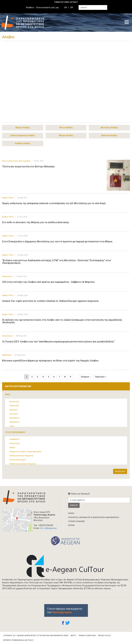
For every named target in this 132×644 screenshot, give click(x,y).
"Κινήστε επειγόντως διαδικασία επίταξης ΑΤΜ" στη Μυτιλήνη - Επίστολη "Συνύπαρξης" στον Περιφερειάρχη (57, 262)
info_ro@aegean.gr (48, 528)
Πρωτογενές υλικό (10, 161)
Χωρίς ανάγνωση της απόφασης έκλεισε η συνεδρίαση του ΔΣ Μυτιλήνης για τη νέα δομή (54, 203)
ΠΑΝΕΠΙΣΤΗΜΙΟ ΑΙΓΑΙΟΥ (66, 2)
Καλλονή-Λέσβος (109, 135)
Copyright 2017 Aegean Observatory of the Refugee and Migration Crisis (36, 636)
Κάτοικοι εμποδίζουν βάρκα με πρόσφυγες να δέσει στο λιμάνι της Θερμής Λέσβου (50, 361)
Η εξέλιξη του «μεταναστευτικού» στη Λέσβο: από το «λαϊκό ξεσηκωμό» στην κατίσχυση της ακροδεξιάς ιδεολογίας (62, 321)
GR (72, 7)
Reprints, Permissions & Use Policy (18, 640)
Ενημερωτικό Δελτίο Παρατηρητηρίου (26, 452)
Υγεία (12, 426)
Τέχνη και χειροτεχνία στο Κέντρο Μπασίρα (28, 166)
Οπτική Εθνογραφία (18, 460)
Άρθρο (12, 447)
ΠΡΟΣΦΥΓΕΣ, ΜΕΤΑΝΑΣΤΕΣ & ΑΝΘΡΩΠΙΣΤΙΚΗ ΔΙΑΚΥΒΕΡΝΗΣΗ (94, 517)
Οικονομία (14, 414)
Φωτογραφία (25, 161)
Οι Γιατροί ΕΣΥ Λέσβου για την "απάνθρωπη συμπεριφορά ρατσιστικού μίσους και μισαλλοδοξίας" (58, 342)
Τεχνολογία (14, 406)
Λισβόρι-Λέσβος (23, 143)
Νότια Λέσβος (66, 128)
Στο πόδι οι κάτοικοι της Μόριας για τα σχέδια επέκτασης (36, 222)
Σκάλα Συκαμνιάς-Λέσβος (23, 135)
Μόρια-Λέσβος (66, 135)
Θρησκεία (14, 410)
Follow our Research (80, 494)
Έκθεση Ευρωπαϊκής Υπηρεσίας (23, 464)
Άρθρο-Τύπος (8, 198)
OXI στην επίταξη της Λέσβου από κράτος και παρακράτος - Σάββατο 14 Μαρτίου (48, 282)
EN (66, 7)
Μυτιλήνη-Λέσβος (109, 128)
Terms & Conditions (87, 636)
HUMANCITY (15, 439)
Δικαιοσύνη (14, 401)
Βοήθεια (30, 7)
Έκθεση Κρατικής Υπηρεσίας (21, 456)
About (73, 636)
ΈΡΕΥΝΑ (71, 525)
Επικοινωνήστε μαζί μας (48, 7)
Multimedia (7, 355)
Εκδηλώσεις (7, 276)
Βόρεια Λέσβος (23, 128)
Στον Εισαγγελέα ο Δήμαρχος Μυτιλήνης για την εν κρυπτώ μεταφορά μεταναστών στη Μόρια (57, 241)
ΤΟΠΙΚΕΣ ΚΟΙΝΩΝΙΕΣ (77, 521)
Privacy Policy (104, 636)
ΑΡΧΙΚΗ (71, 513)
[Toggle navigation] (127, 23)
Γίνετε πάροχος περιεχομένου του (65, 610)
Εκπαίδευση (14, 418)
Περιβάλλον (15, 422)
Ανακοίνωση (7, 336)
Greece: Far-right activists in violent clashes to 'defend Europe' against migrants (50, 301)
